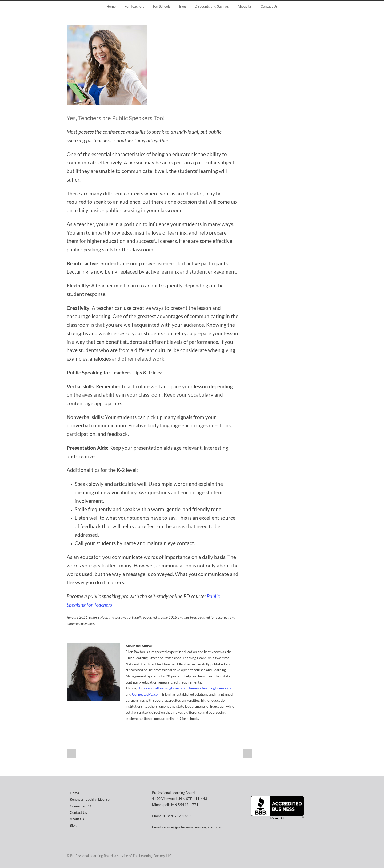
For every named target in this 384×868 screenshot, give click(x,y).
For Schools (162, 6)
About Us (245, 6)
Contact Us (269, 6)
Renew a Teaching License (90, 799)
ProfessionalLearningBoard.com (163, 688)
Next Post (247, 753)
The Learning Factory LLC (152, 856)
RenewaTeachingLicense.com (211, 688)
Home (111, 6)
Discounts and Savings (212, 6)
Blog (183, 6)
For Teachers (134, 6)
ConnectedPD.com (146, 694)
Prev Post (71, 753)
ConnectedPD (81, 806)
